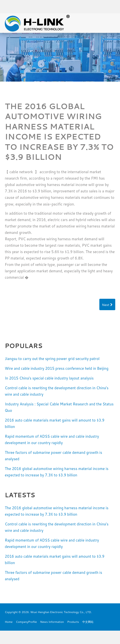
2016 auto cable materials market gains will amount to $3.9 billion (55, 423)
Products (73, 622)
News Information (52, 622)
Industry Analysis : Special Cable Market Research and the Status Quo (59, 407)
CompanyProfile (26, 622)
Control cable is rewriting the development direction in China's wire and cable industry (57, 391)
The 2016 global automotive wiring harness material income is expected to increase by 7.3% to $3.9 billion (57, 472)
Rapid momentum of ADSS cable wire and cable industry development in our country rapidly (52, 439)
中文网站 (88, 622)
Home (9, 622)
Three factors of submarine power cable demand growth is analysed (53, 456)
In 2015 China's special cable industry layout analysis (49, 378)
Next (107, 305)
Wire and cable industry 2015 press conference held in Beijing (57, 368)
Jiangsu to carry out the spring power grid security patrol (52, 359)
